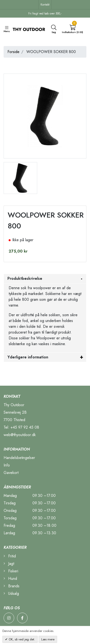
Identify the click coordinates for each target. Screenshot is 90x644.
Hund (10, 579)
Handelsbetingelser (19, 458)
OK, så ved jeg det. (21, 639)
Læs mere (48, 639)
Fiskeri (11, 571)
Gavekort (11, 473)
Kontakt (45, 5)
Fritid (10, 556)
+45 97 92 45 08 (25, 427)
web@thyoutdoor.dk (20, 435)
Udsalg (11, 593)
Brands (12, 586)
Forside (13, 52)
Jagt (9, 564)
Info (7, 465)
